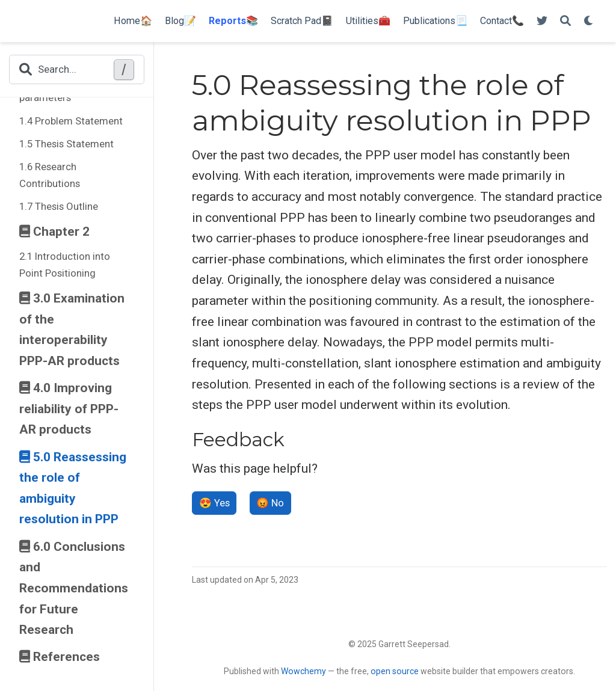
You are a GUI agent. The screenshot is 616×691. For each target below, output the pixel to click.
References (60, 657)
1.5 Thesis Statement (66, 144)
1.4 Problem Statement (71, 121)
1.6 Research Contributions (50, 175)
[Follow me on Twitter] (542, 21)
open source (395, 671)
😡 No (270, 503)
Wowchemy (303, 671)
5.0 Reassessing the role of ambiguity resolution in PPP (73, 488)
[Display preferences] (589, 21)
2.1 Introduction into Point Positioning (65, 265)
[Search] (565, 21)
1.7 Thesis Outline (59, 206)
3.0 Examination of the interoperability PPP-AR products (72, 330)
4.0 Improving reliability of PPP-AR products (69, 409)
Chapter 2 (54, 232)
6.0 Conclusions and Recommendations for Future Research (74, 588)
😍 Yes (214, 503)
